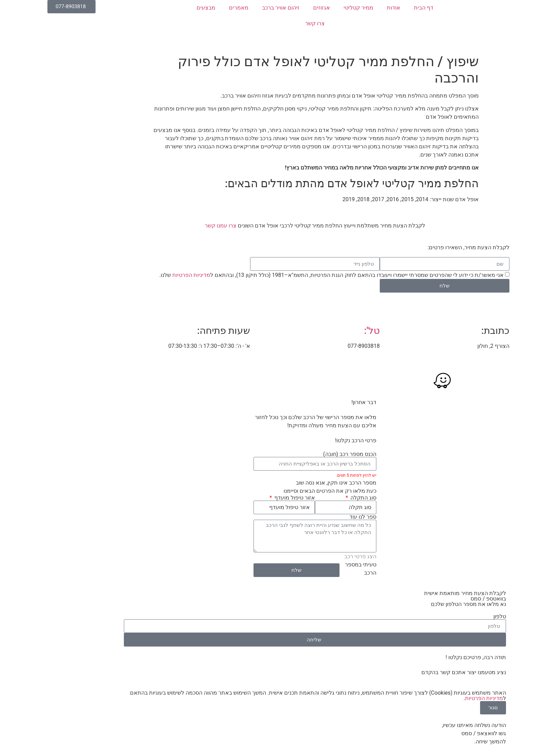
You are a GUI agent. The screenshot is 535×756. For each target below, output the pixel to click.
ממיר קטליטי (311, 8)
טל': (324, 331)
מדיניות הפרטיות (144, 275)
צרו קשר (267, 23)
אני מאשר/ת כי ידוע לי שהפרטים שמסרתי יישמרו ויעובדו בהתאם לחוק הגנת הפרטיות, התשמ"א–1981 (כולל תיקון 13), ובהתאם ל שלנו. (284, 275)
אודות (346, 8)
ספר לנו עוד (315, 517)
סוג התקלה (315, 498)
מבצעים (158, 8)
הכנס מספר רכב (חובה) (302, 454)
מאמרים (191, 8)
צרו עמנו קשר (173, 226)
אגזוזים (274, 8)
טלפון (452, 617)
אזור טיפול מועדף (247, 498)
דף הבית (376, 8)
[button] (526, 84)
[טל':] (324, 311)
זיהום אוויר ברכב (233, 8)
